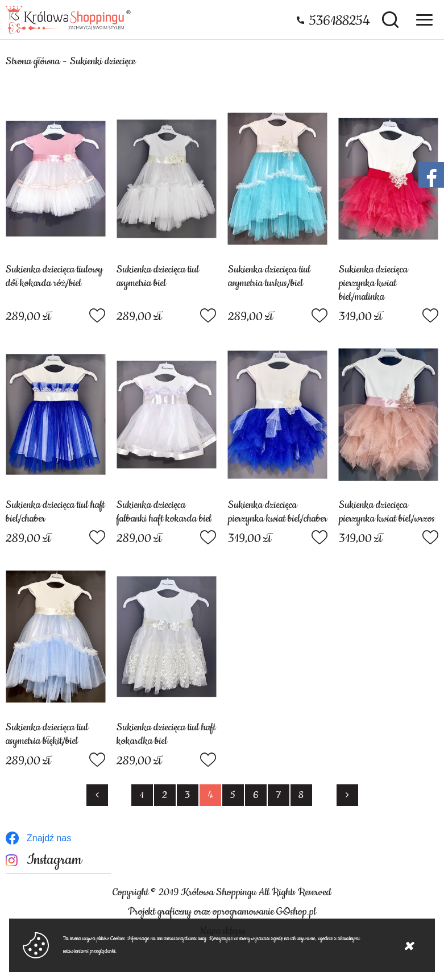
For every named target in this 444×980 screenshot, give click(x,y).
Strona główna (33, 61)
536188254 (340, 21)
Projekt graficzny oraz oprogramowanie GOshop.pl (222, 912)
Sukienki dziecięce (103, 61)
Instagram (54, 860)
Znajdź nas (49, 838)
